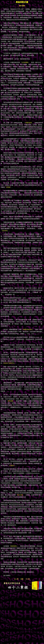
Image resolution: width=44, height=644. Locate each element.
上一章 (16, 579)
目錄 (22, 579)
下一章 (28, 579)
